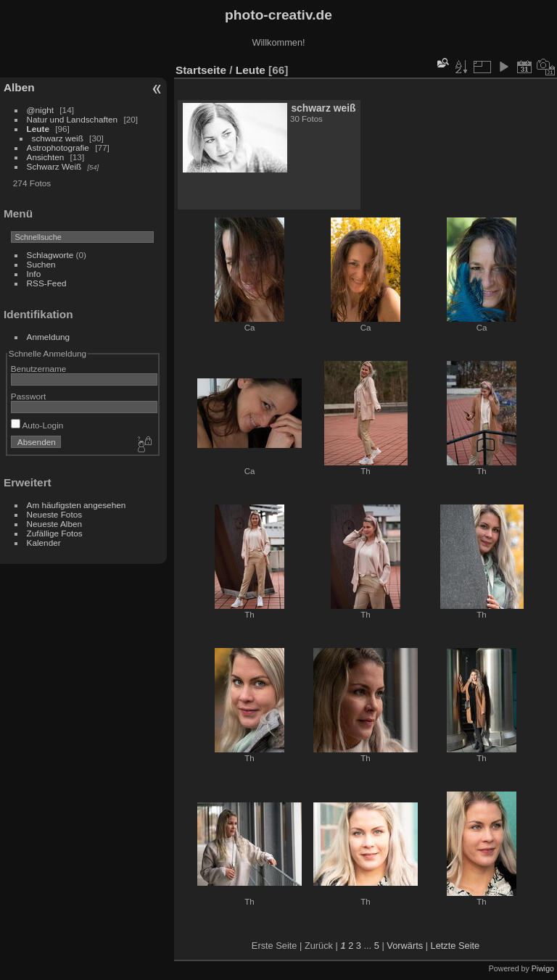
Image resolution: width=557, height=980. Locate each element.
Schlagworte (50, 255)
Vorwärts (405, 946)
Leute (38, 129)
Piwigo (543, 968)
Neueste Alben (55, 524)
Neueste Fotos (55, 514)
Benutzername (39, 369)
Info (34, 274)
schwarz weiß (58, 138)
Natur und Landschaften (73, 119)
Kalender (44, 543)
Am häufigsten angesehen (77, 505)
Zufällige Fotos (55, 533)
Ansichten (46, 157)
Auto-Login (37, 425)
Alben (19, 87)
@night (40, 110)
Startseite (201, 70)
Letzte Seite (455, 946)
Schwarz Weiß (54, 166)
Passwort (28, 396)
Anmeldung (49, 337)
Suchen (41, 264)
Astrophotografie (58, 148)
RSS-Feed (47, 283)
